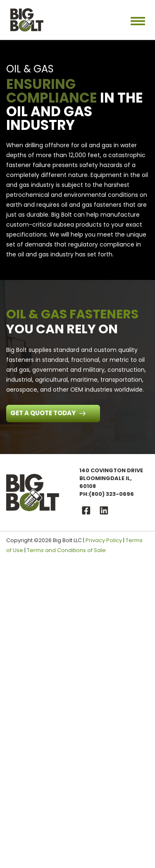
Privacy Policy (104, 540)
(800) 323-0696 (111, 494)
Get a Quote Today (44, 413)
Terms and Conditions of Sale (66, 550)
